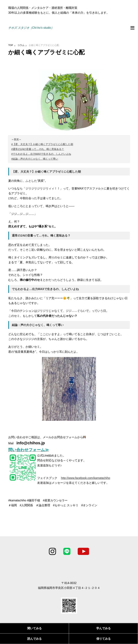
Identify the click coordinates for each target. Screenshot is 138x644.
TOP (11, 45)
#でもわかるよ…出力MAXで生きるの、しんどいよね (41, 154)
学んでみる (103, 628)
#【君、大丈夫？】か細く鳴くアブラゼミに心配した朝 (42, 144)
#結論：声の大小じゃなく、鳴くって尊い (35, 159)
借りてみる (103, 639)
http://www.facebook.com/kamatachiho (86, 478)
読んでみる (34, 639)
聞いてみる (34, 628)
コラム (21, 45)
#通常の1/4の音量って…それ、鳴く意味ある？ (38, 149)
